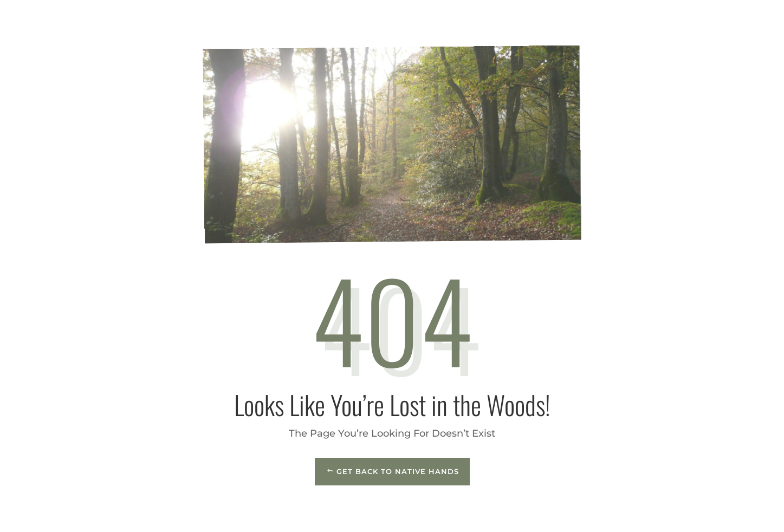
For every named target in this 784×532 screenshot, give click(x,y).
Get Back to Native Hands (398, 471)
